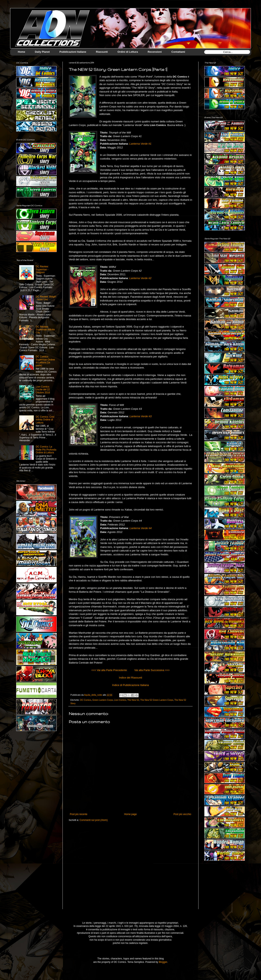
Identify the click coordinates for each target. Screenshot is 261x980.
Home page (130, 814)
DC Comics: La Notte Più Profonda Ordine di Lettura (46, 450)
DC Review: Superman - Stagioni (42, 269)
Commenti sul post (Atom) (94, 820)
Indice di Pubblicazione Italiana (130, 685)
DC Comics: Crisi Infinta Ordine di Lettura (45, 420)
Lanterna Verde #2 (140, 278)
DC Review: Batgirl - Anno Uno (46, 298)
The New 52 (133, 700)
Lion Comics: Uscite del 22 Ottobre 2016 (43, 390)
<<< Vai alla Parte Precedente (109, 670)
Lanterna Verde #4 (141, 528)
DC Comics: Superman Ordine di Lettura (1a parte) (45, 361)
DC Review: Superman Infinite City (45, 330)
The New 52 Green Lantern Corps (157, 700)
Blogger (163, 962)
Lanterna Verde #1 (140, 144)
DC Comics (86, 700)
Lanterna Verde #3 (141, 416)
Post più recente (79, 814)
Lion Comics (120, 700)
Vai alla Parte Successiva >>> (152, 670)
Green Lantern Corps (103, 700)
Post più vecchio (182, 814)
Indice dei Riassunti (130, 678)
